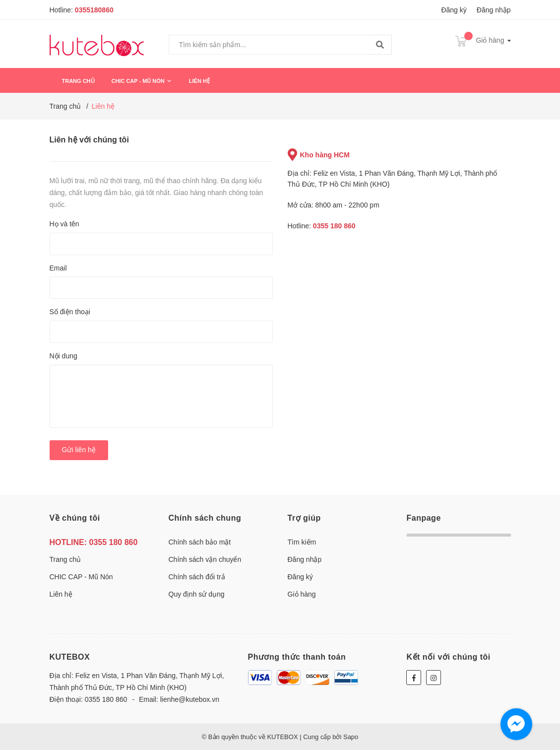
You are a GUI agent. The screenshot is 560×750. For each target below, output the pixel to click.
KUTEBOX (70, 657)
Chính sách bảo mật (200, 542)
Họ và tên (64, 224)
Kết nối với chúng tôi (448, 657)
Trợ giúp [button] (304, 518)
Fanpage (424, 518)
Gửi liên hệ (79, 450)
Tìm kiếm (302, 542)
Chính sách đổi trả (197, 577)
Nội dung (63, 356)
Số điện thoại (70, 312)
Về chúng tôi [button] (75, 518)
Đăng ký (454, 10)
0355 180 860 (334, 226)
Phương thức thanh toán (297, 657)
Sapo (351, 737)
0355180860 (94, 10)
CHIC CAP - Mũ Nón (141, 81)
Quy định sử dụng (197, 594)
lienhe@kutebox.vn (190, 699)
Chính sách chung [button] (205, 518)
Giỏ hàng (302, 594)
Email (58, 268)
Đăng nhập (494, 10)
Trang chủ (78, 81)
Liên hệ (199, 81)
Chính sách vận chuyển (205, 559)
